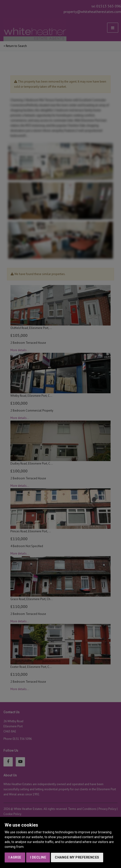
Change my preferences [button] (77, 857)
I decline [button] (38, 857)
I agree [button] (15, 857)
